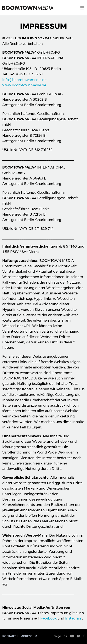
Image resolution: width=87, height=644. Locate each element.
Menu (82, 8)
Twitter (79, 636)
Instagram (74, 618)
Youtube (72, 636)
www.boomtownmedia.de (24, 85)
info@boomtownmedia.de (24, 80)
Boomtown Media (28, 8)
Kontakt (9, 636)
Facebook (48, 618)
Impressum (28, 636)
